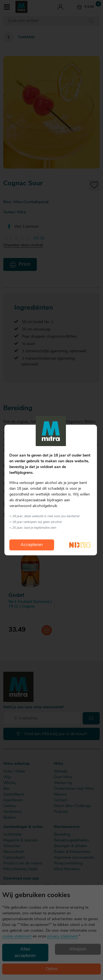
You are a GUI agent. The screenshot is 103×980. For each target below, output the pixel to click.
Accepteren (32, 545)
